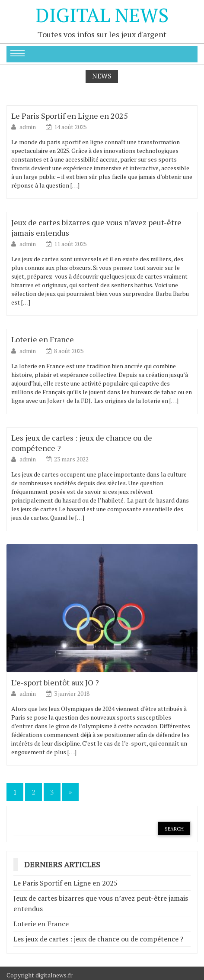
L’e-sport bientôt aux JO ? (55, 682)
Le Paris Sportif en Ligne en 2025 (70, 116)
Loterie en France (43, 339)
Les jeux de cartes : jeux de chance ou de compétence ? (98, 939)
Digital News (102, 15)
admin (28, 127)
